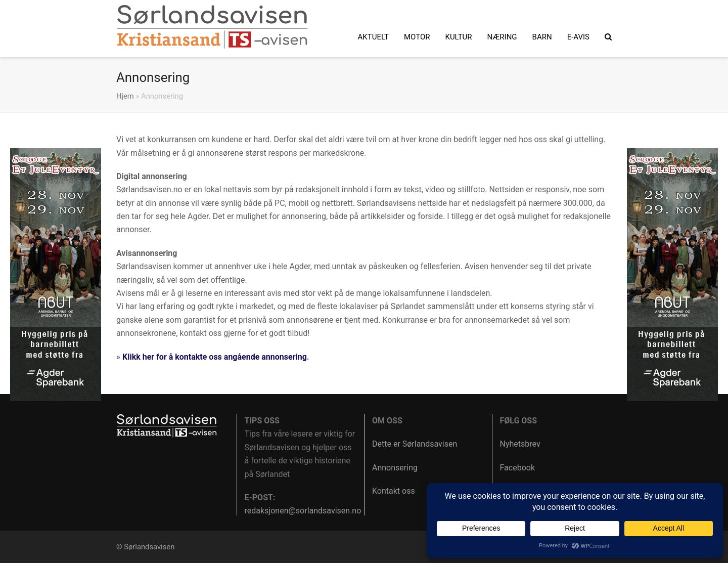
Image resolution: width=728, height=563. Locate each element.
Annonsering (395, 468)
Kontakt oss (394, 491)
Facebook (517, 468)
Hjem (125, 96)
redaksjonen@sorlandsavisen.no (303, 511)
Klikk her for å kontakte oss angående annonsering (215, 357)
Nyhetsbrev (520, 444)
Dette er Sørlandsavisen (415, 444)
